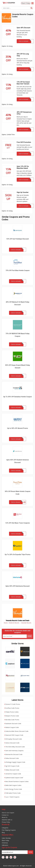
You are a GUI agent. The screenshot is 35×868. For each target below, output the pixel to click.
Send (30, 636)
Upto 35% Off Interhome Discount (18, 586)
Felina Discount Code (12, 758)
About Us (5, 817)
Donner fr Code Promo (12, 704)
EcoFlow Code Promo (12, 708)
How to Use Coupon (8, 813)
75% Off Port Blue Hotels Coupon (18, 270)
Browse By (6, 824)
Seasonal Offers (8, 835)
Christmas (5, 843)
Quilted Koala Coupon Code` (14, 778)
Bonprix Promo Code (12, 716)
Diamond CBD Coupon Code (14, 735)
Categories (5, 828)
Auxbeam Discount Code (13, 723)
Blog (3, 832)
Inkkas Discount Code (12, 770)
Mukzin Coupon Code (12, 727)
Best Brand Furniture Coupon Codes (17, 781)
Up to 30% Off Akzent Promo (18, 428)
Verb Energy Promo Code (13, 789)
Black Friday (26, 3)
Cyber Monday (6, 838)
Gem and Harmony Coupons (14, 751)
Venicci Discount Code (12, 743)
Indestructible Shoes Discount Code (16, 731)
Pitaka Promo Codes (12, 712)
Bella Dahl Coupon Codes (13, 785)
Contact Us (5, 815)
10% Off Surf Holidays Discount (17, 239)
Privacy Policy (6, 822)
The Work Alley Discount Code (15, 747)
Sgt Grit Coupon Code (12, 766)
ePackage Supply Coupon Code (15, 762)
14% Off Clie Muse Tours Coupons (17, 523)
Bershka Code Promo (12, 720)
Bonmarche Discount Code (13, 754)
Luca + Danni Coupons (12, 797)
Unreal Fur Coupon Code (13, 774)
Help (4, 809)
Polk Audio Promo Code (13, 793)
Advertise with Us (7, 820)
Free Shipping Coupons (9, 830)
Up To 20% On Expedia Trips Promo (18, 554)
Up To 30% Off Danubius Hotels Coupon (17, 397)
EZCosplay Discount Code (13, 739)
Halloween (5, 845)
